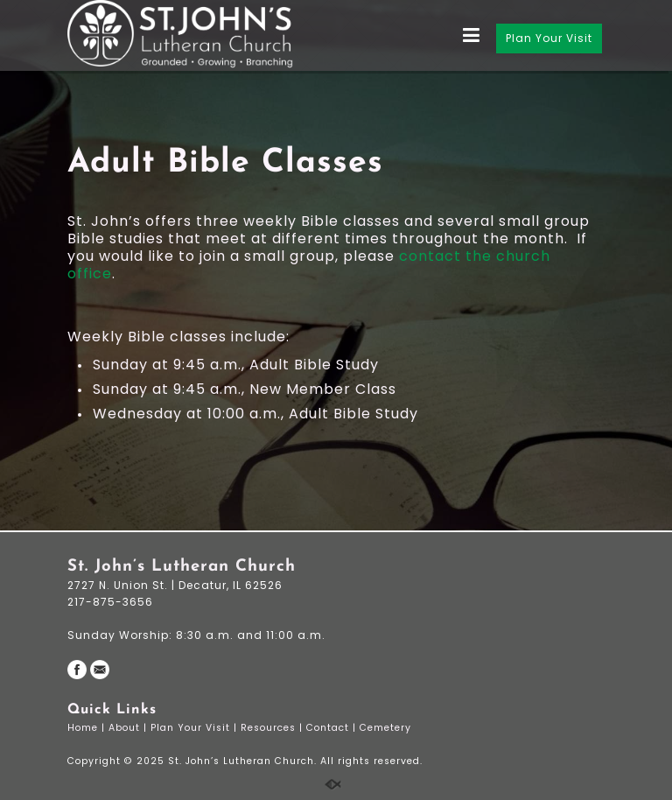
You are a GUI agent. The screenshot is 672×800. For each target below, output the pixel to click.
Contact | (333, 728)
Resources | (273, 728)
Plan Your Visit (549, 38)
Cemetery (387, 728)
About (126, 728)
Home (84, 728)
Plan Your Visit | (196, 728)
